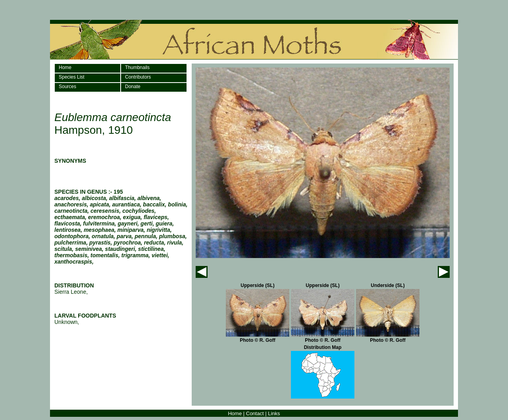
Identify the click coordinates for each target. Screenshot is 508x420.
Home (65, 67)
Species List (72, 77)
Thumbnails (137, 67)
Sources (67, 87)
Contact (255, 413)
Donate (133, 87)
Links (274, 413)
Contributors (138, 77)
